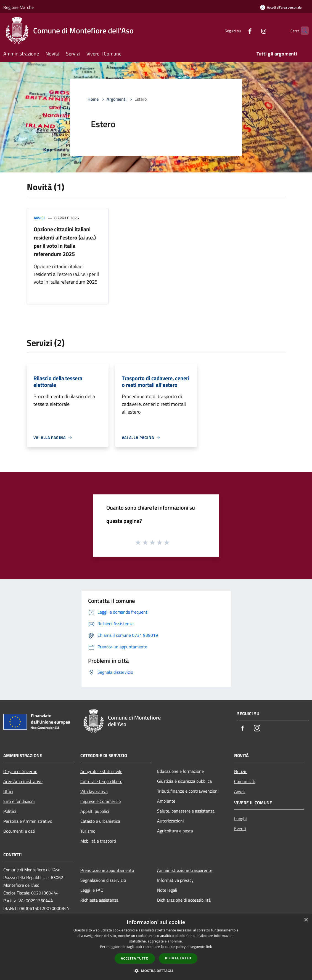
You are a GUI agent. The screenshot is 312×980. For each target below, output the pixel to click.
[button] (156, 971)
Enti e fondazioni (19, 801)
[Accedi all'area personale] (281, 7)
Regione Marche (18, 7)
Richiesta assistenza (99, 900)
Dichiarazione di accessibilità (184, 900)
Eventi (240, 829)
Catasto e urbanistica (100, 821)
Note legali (167, 890)
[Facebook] (239, 30)
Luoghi (240, 819)
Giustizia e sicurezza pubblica (184, 781)
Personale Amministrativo (28, 821)
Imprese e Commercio (101, 801)
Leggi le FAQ (92, 890)
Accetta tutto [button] (135, 958)
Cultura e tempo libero (101, 781)
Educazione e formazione (180, 771)
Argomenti (117, 99)
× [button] (306, 920)
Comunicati (245, 781)
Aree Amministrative (23, 781)
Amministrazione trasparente (185, 870)
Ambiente (166, 801)
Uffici (8, 791)
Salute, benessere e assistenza (186, 811)
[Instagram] (253, 30)
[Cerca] (302, 31)
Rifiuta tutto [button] (178, 958)
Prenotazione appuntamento (107, 870)
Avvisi (39, 218)
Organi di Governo (20, 771)
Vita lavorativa (94, 791)
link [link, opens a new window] (209, 947)
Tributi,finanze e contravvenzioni (188, 791)
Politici (10, 811)
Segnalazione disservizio (103, 880)
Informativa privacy (175, 880)
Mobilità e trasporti (98, 841)
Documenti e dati (19, 831)
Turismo (88, 831)
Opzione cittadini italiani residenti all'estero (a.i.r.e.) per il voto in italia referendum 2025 (65, 242)
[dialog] (156, 947)
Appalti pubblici (95, 811)
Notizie (241, 771)
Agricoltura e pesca (175, 831)
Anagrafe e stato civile (101, 771)
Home (93, 99)
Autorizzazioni (170, 821)
